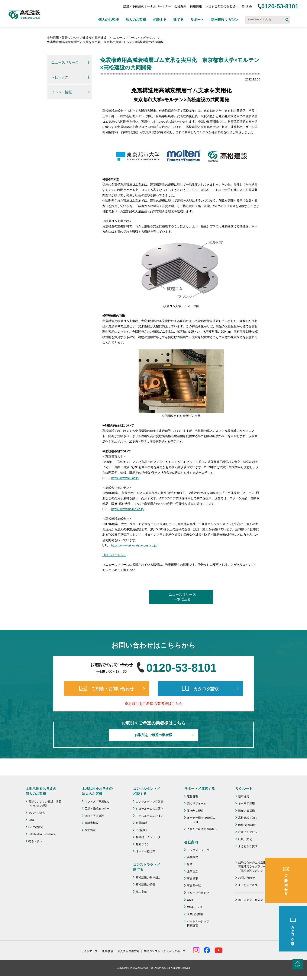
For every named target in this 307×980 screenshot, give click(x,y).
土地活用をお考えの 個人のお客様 (41, 791)
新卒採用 (244, 796)
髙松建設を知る (248, 818)
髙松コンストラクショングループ (164, 951)
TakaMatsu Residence (42, 834)
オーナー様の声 (146, 851)
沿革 (190, 864)
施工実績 (141, 892)
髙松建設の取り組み (148, 878)
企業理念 (193, 871)
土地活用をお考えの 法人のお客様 (97, 791)
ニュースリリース (65, 62)
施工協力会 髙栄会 (251, 900)
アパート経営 (37, 813)
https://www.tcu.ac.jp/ (125, 478)
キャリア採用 (246, 803)
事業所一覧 (194, 886)
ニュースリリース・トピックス (134, 38)
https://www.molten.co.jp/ (128, 509)
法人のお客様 (136, 20)
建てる (178, 20)
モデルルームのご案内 (150, 816)
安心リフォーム (197, 803)
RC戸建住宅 (36, 827)
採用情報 (196, 6)
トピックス (60, 77)
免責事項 (107, 951)
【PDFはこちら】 (114, 555)
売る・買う (35, 841)
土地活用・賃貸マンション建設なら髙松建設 (77, 38)
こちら (177, 704)
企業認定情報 (195, 914)
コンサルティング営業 (150, 802)
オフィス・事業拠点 (97, 802)
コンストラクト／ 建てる (147, 867)
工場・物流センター (97, 809)
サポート (197, 20)
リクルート (244, 789)
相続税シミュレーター (150, 837)
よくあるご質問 (248, 846)
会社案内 (180, 6)
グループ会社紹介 (198, 893)
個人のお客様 (109, 20)
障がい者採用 (246, 811)
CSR (190, 900)
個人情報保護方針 (128, 951)
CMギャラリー (196, 907)
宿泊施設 (90, 830)
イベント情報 (62, 92)
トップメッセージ (198, 850)
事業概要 (193, 879)
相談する (160, 20)
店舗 (31, 820)
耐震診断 (141, 823)
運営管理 (193, 796)
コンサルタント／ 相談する (147, 791)
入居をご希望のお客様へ (222, 6)
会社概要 (193, 857)
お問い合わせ (246, 878)
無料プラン (143, 844)
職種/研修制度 (247, 825)
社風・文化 (245, 839)
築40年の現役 (195, 811)
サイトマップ (89, 951)
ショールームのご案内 (150, 809)
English (247, 6)
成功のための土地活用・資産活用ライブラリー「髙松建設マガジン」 (253, 867)
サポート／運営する (200, 789)
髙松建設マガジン (224, 20)
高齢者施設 (92, 823)
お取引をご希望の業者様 (153, 735)
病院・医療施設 (94, 816)
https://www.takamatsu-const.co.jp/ (134, 545)
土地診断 (141, 830)
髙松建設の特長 (146, 885)
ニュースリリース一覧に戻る (182, 597)
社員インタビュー (249, 832)
